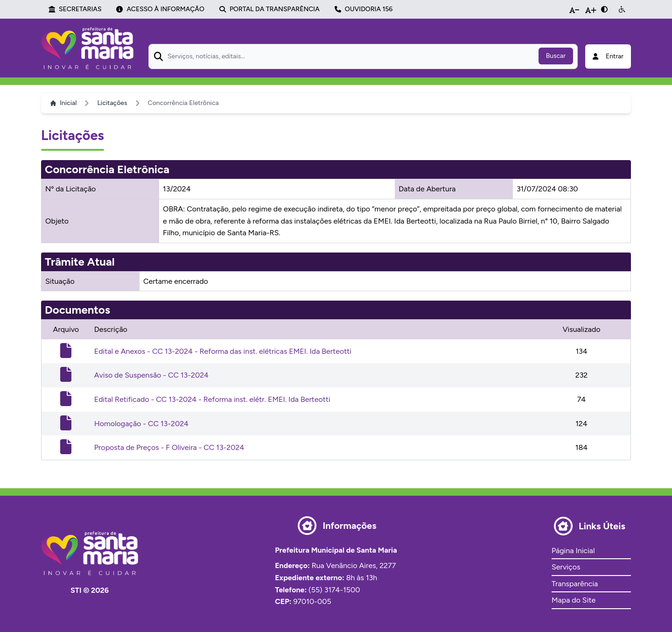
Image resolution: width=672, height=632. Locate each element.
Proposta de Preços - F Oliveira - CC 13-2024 (169, 447)
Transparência (575, 584)
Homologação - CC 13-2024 (141, 424)
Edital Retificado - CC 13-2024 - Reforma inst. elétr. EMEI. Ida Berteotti (212, 399)
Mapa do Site (574, 600)
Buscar (556, 56)
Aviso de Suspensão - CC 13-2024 (151, 375)
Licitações (112, 103)
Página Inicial (573, 551)
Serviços (566, 567)
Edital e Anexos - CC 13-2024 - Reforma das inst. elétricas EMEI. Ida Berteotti (223, 351)
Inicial (63, 103)
